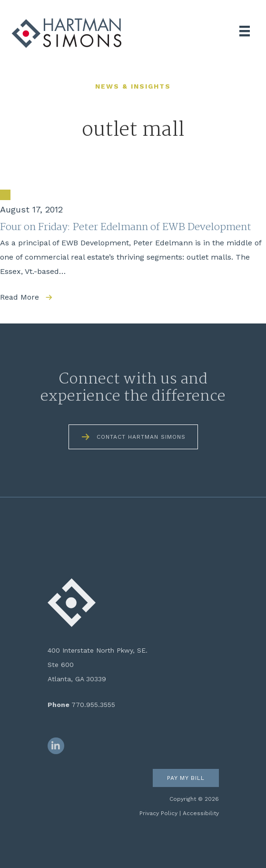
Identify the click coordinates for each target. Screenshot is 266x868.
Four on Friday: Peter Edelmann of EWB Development (126, 227)
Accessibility (201, 813)
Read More (20, 297)
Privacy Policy (158, 813)
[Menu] (245, 31)
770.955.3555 (93, 705)
